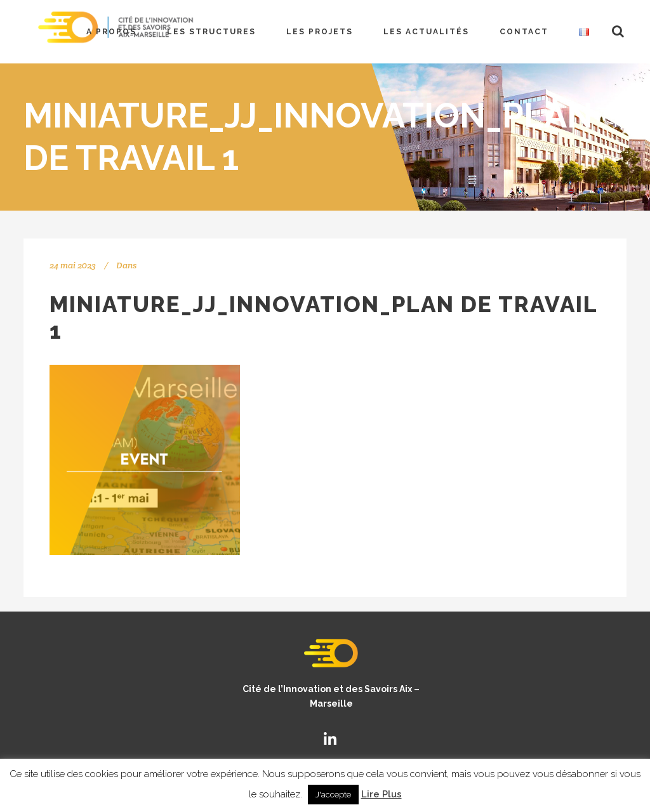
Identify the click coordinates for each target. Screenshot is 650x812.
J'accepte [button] (333, 795)
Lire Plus (381, 794)
